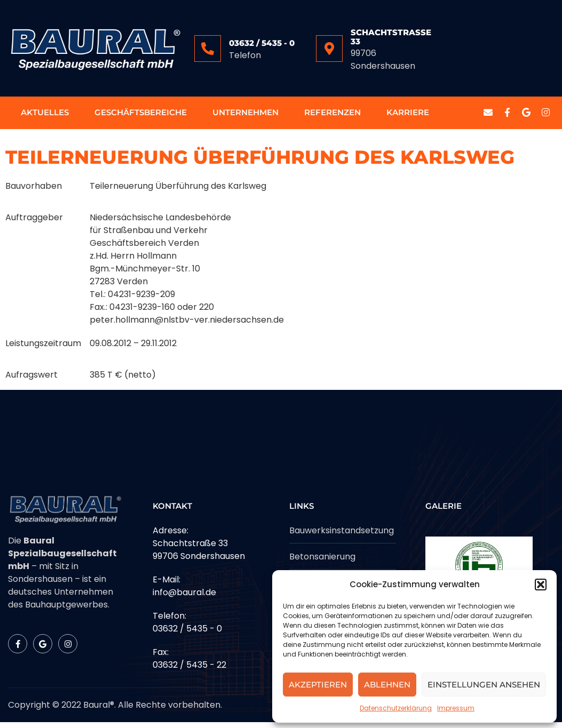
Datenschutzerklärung (396, 708)
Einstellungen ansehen (484, 685)
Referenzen (333, 115)
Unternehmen (246, 115)
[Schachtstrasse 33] (329, 49)
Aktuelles (45, 115)
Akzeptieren (318, 685)
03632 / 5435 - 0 (262, 43)
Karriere (408, 115)
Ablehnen (387, 685)
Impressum (456, 708)
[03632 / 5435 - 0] (208, 49)
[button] (541, 585)
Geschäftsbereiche (141, 115)
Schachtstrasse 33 (391, 37)
